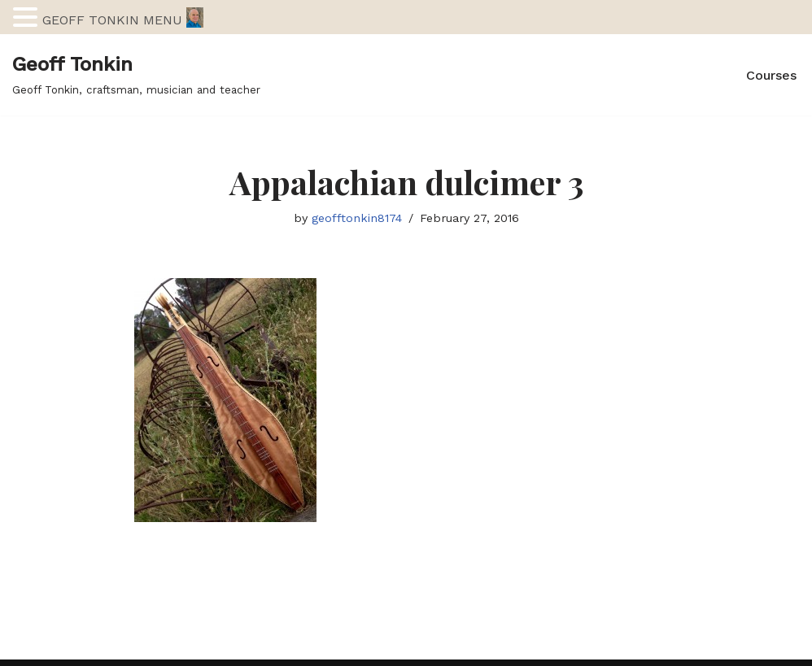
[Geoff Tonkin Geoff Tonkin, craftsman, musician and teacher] (136, 75)
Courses (771, 75)
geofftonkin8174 (357, 218)
